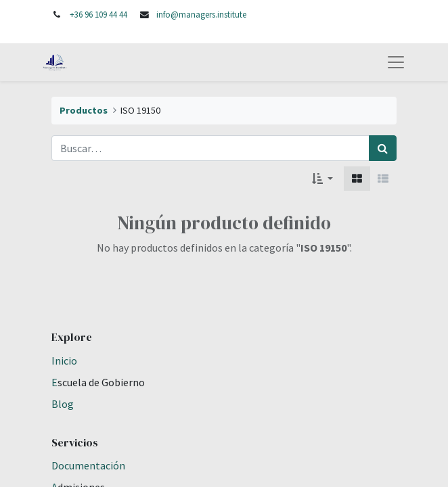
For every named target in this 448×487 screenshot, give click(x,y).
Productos (84, 110)
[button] (322, 179)
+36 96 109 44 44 (98, 14)
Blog (63, 404)
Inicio (64, 361)
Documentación (88, 465)
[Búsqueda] (383, 148)
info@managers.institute (201, 14)
